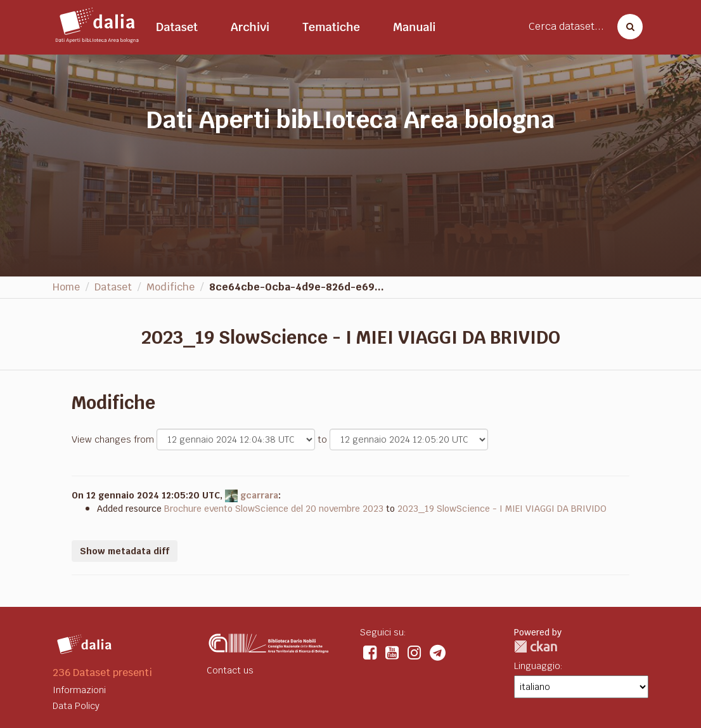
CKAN (536, 647)
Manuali (415, 27)
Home (66, 287)
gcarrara (259, 495)
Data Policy (76, 706)
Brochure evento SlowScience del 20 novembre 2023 (274, 509)
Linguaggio (537, 666)
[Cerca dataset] (626, 27)
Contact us (230, 670)
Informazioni (79, 690)
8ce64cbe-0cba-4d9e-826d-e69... (297, 287)
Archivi (250, 27)
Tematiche (331, 27)
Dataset (177, 27)
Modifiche (170, 287)
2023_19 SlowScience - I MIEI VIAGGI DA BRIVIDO (502, 509)
